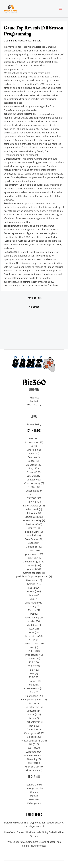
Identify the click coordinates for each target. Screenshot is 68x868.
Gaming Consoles (34, 788)
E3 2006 (32, 498)
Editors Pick (32, 509)
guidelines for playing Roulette (32, 576)
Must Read (32, 625)
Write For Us (34, 405)
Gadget (32, 543)
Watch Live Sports (31, 741)
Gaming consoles (32, 573)
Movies (32, 621)
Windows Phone (32, 755)
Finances (32, 528)
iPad (30, 588)
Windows (31, 752)
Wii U (31, 748)
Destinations (32, 491)
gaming (31, 569)
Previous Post (34, 298)
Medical (32, 610)
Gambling (31, 547)
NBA (32, 629)
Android (32, 450)
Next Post (34, 307)
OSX (32, 647)
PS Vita (32, 658)
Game (31, 550)
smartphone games (32, 699)
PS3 (30, 666)
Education (32, 513)
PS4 (31, 670)
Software (32, 711)
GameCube (32, 558)
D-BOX (32, 487)
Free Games (32, 539)
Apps (32, 453)
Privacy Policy (34, 424)
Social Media (32, 707)
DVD (31, 494)
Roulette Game (32, 688)
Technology (32, 722)
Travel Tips (32, 729)
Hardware (32, 580)
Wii (31, 744)
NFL (31, 640)
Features (31, 524)
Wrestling (32, 759)
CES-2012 (32, 476)
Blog (31, 468)
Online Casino (31, 644)
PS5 (32, 673)
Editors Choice (31, 506)
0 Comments (11, 41)
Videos (31, 737)
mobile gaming (32, 618)
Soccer (32, 703)
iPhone (31, 591)
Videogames (31, 733)
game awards (32, 554)
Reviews (32, 681)
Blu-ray (31, 472)
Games (31, 565)
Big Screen (32, 465)
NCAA (32, 632)
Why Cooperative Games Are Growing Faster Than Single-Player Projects (34, 844)
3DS (31, 438)
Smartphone (32, 696)
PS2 (31, 662)
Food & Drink (32, 532)
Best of (32, 461)
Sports (31, 714)
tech (32, 718)
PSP (31, 677)
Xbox (31, 763)
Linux (32, 599)
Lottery (32, 606)
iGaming (31, 584)
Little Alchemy (32, 603)
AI (32, 446)
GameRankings (31, 562)
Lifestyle (32, 595)
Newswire (31, 636)
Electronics (25, 41)
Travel (32, 726)
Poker (32, 651)
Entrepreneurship (32, 520)
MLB (32, 614)
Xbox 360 (30, 767)
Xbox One (31, 770)
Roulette (32, 685)
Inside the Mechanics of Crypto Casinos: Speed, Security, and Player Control (34, 824)
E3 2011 (32, 502)
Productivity (32, 655)
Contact (34, 401)
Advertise (34, 398)
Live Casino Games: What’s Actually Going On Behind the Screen (34, 834)
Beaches (32, 457)
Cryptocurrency (32, 483)
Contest (31, 480)
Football (32, 535)
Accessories (32, 442)
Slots (32, 692)
